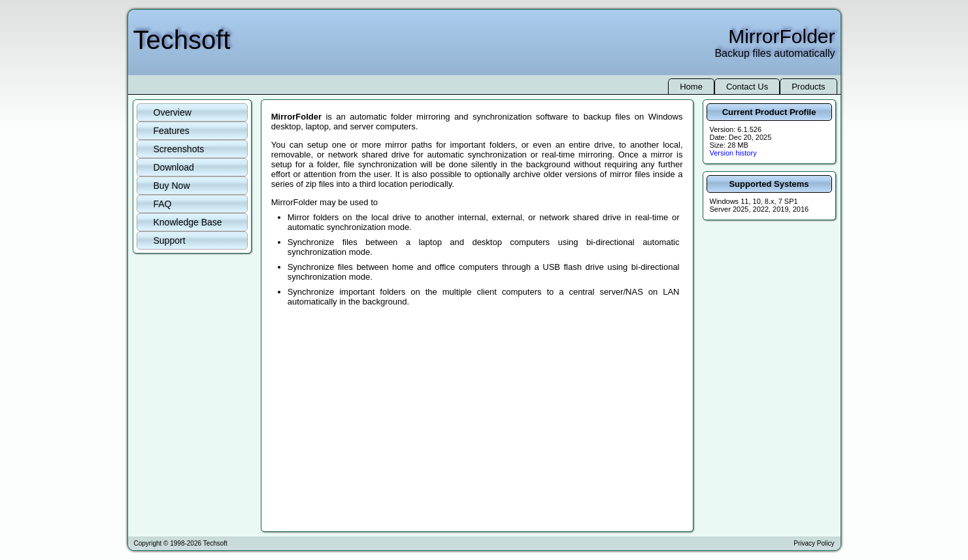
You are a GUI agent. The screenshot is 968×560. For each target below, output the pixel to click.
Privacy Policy (814, 543)
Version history (733, 153)
